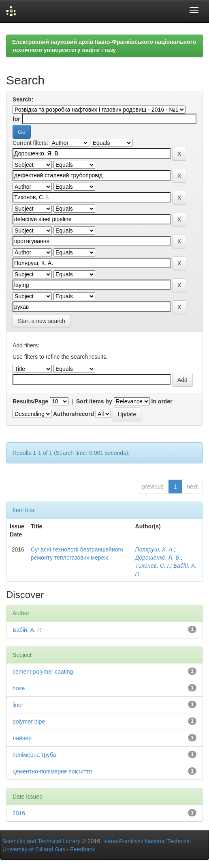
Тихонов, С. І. (153, 566)
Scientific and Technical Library (41, 841)
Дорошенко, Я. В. (158, 558)
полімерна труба (34, 755)
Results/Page (30, 401)
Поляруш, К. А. (155, 549)
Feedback (82, 849)
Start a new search (42, 321)
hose (19, 688)
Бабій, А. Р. (27, 630)
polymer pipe (29, 722)
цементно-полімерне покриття (52, 771)
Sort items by (94, 401)
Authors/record (74, 414)
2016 (19, 813)
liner (18, 705)
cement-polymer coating (43, 672)
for (16, 119)
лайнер (22, 738)
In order (162, 401)
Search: (23, 99)
